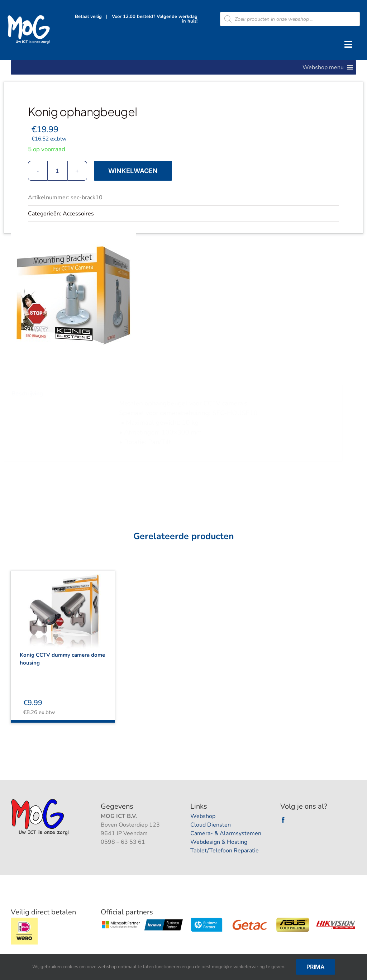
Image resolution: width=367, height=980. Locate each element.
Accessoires (78, 214)
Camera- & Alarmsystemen (226, 833)
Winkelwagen (133, 171)
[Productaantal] (58, 171)
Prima (316, 967)
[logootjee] (41, 801)
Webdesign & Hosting (219, 842)
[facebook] (283, 820)
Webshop (203, 816)
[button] (323, 67)
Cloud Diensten (211, 825)
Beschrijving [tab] (30, 394)
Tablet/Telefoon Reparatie (225, 851)
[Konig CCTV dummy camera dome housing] (63, 606)
